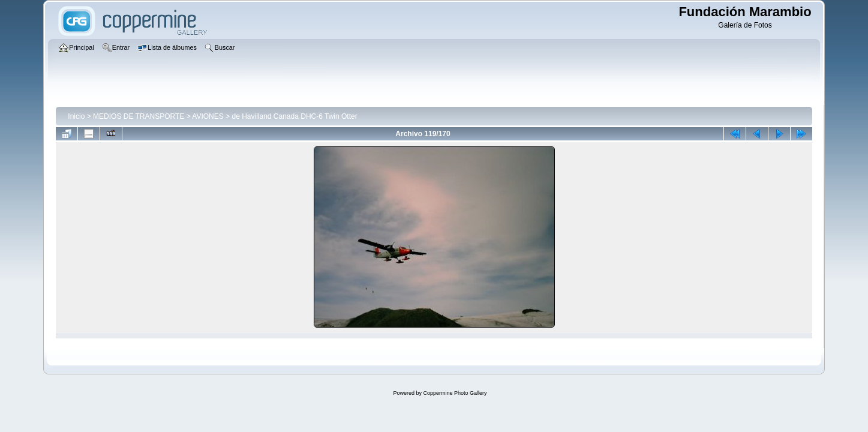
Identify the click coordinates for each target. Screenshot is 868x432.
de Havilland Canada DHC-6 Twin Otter (294, 116)
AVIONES (208, 116)
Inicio (76, 116)
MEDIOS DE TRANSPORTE (139, 116)
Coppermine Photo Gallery (455, 393)
